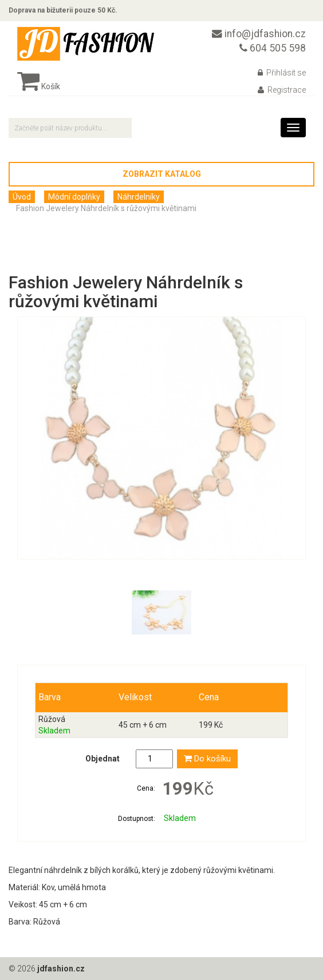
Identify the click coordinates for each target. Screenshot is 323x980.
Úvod (22, 197)
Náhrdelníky (139, 197)
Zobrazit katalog (162, 174)
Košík (39, 86)
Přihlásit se (282, 73)
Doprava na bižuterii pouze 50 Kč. (63, 10)
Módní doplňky (74, 197)
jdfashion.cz (61, 969)
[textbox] (70, 128)
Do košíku (207, 759)
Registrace (282, 90)
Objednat (103, 759)
